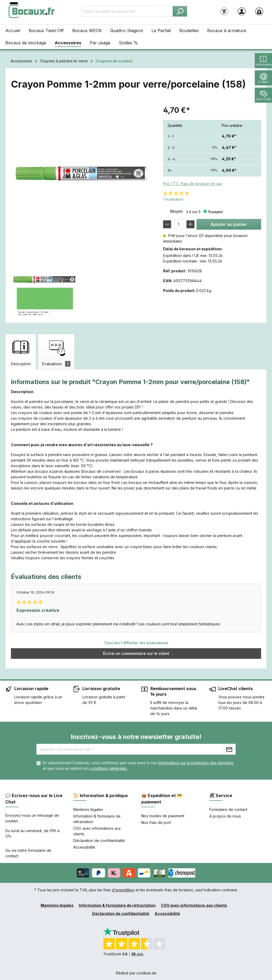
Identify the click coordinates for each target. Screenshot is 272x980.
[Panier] (259, 11)
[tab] (21, 352)
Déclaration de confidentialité (99, 841)
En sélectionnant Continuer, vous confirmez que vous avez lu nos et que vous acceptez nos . (138, 766)
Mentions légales (88, 809)
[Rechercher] (180, 11)
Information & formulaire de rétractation (117, 905)
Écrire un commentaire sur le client (136, 653)
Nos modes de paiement (163, 816)
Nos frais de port (156, 822)
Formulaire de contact (228, 809)
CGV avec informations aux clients (194, 905)
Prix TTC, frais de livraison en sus (193, 184)
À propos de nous (225, 816)
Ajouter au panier (229, 224)
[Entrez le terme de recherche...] (127, 11)
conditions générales (109, 768)
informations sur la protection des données (196, 763)
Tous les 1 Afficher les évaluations (136, 643)
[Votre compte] (242, 11)
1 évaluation (173, 199)
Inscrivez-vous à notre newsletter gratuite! (136, 737)
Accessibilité (84, 847)
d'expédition (123, 890)
